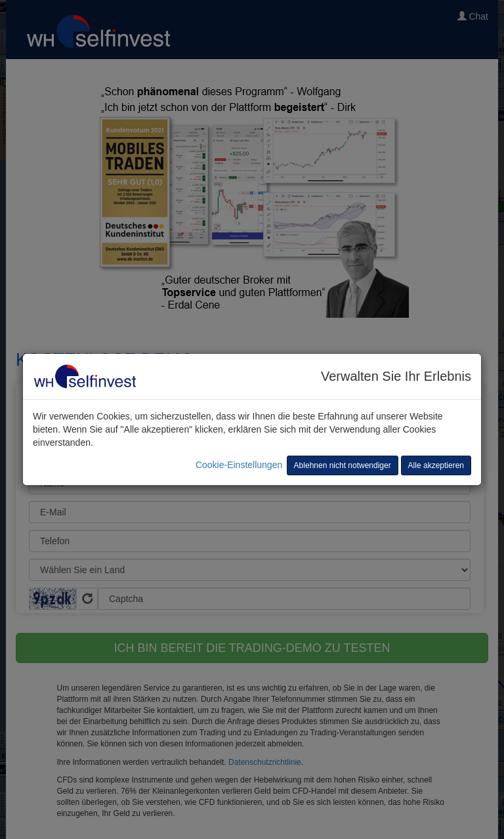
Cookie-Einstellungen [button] (239, 465)
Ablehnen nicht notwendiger (343, 465)
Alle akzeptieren (436, 465)
